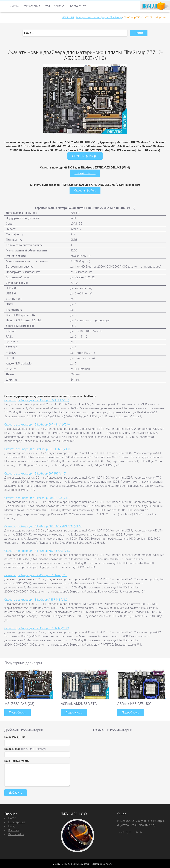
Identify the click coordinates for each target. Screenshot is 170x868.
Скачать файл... (85, 190)
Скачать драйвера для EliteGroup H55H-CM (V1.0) (37, 400)
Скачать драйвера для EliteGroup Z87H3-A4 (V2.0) (37, 424)
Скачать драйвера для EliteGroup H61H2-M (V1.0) (37, 628)
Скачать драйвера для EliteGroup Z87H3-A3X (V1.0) (38, 550)
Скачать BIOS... (85, 173)
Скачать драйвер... (85, 156)
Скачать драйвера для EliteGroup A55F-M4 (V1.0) (36, 599)
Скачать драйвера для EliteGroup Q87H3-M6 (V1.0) (37, 448)
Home (12, 817)
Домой (15, 6)
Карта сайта (78, 6)
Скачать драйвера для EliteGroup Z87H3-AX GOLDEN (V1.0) (43, 526)
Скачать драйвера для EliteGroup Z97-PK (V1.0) (35, 473)
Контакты (60, 6)
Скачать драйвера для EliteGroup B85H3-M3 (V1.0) (37, 497)
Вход (47, 6)
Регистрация (31, 6)
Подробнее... (17, 712)
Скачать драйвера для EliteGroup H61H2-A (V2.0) (36, 575)
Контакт (14, 829)
